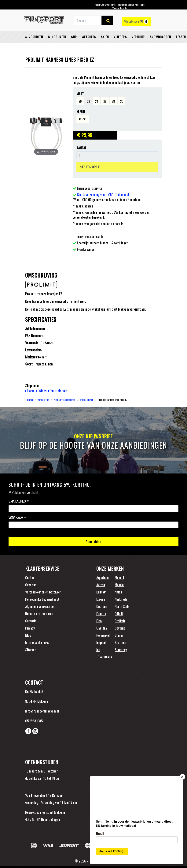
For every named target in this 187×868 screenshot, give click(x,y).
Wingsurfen (57, 37)
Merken (61, 391)
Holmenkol (103, 635)
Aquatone (103, 577)
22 (88, 101)
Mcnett (119, 577)
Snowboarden (161, 37)
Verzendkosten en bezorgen (43, 592)
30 (122, 101)
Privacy (30, 628)
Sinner (119, 635)
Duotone (102, 606)
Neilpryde (121, 599)
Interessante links (37, 642)
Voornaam (17, 518)
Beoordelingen (50, 819)
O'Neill (119, 613)
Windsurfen (34, 37)
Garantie (31, 621)
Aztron (101, 585)
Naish (118, 592)
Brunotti (102, 592)
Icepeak (101, 642)
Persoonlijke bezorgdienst (42, 599)
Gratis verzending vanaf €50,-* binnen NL (103, 195)
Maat (80, 94)
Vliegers (120, 37)
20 (80, 101)
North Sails (122, 606)
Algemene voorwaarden (40, 606)
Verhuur (138, 37)
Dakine (101, 599)
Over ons (31, 585)
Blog (28, 635)
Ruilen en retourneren (39, 613)
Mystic (119, 585)
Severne (120, 628)
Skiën (105, 37)
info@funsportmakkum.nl (42, 711)
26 (105, 101)
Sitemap (31, 649)
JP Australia (104, 657)
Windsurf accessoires (64, 400)
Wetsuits (89, 37)
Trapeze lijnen (86, 400)
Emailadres (19, 501)
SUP (74, 37)
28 (113, 101)
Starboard (121, 642)
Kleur (81, 112)
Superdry (121, 649)
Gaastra (102, 628)
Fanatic (101, 613)
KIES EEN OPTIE (90, 167)
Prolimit (120, 621)
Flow (99, 621)
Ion (98, 649)
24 (97, 101)
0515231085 (34, 721)
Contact (31, 577)
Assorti (83, 119)
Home (30, 391)
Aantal (81, 148)
